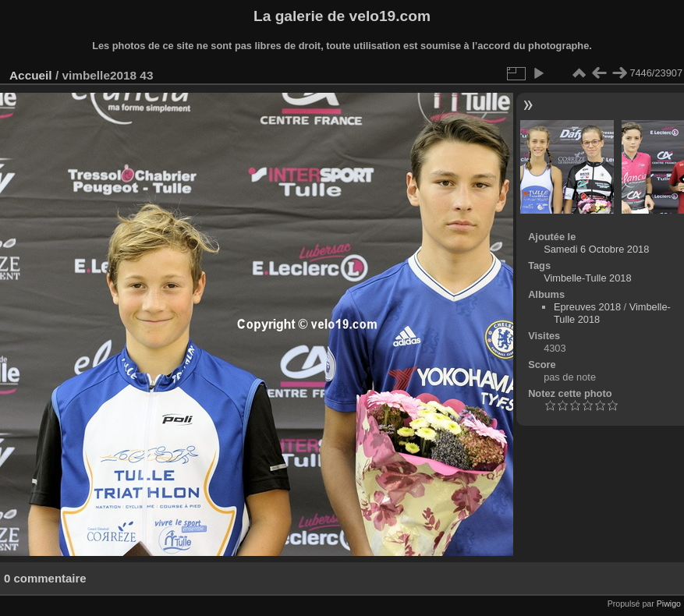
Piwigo (669, 604)
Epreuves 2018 (587, 307)
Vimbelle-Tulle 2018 (587, 278)
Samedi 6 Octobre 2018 (596, 249)
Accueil (31, 75)
